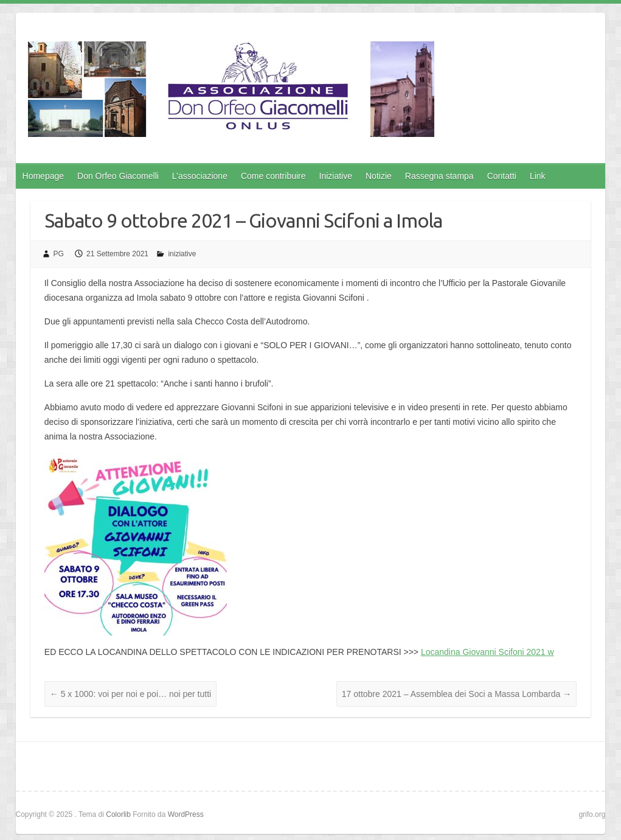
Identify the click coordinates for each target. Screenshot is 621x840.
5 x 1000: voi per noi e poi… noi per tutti (130, 694)
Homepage (43, 176)
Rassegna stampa (439, 176)
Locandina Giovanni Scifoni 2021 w (487, 652)
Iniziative (336, 176)
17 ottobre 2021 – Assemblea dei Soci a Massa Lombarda (456, 694)
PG (59, 254)
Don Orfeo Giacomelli (118, 176)
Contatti (502, 176)
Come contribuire (273, 176)
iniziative (182, 254)
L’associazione (200, 176)
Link (538, 176)
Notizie (379, 176)
